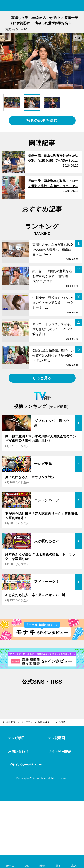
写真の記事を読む (42, 120)
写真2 (62, 722)
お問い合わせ (18, 751)
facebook (42, 696)
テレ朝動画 (56, 738)
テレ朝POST (42, 6)
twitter (24, 696)
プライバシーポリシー (25, 765)
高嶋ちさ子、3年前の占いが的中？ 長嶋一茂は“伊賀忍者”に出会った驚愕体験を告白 (47, 722)
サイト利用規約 (60, 751)
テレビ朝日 (16, 738)
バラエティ (27, 722)
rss (60, 696)
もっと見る (42, 378)
